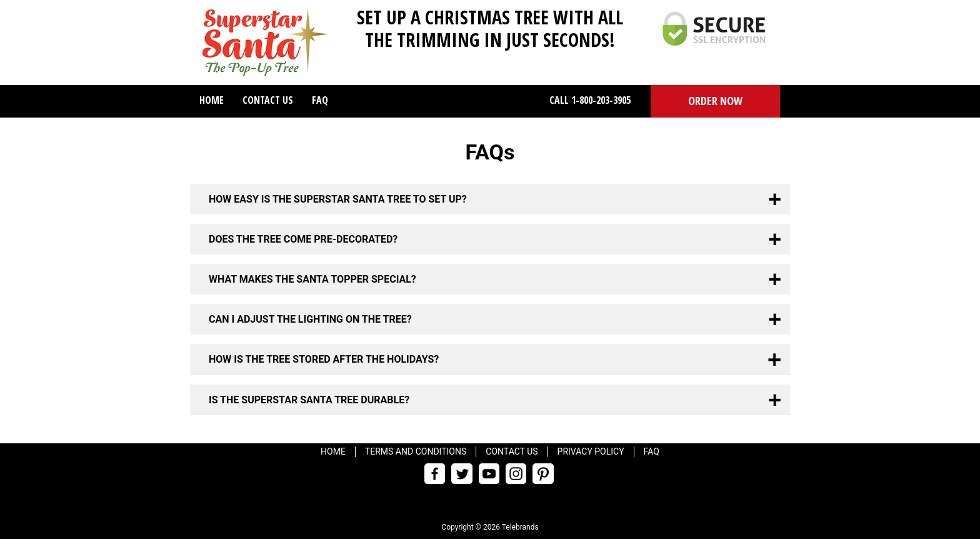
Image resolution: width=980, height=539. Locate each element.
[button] (715, 101)
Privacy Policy (591, 451)
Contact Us (268, 100)
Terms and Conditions (416, 451)
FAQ (320, 100)
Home (212, 100)
